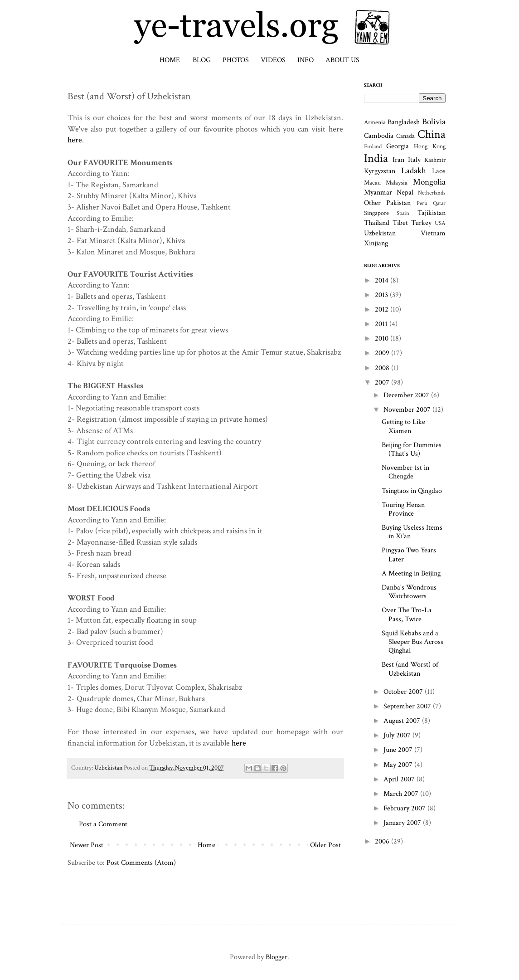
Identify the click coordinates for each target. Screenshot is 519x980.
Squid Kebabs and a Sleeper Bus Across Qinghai (412, 642)
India (376, 158)
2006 (383, 841)
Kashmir (435, 160)
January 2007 (403, 823)
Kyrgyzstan (380, 171)
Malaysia (397, 183)
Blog (202, 60)
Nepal (405, 193)
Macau (372, 183)
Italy (414, 160)
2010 (383, 339)
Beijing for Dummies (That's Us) (412, 449)
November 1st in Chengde (405, 472)
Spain (403, 213)
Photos (236, 60)
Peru (422, 203)
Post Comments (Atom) (141, 863)
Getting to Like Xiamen (403, 426)
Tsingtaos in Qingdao (412, 491)
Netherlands (432, 193)
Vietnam (433, 233)
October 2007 (404, 692)
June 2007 (399, 750)
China (432, 134)
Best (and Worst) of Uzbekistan (410, 669)
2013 (382, 295)
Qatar (439, 203)
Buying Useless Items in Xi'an (412, 532)
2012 (383, 310)
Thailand (377, 223)
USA (440, 223)
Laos (439, 171)
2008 (383, 368)
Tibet (400, 223)
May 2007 (399, 765)
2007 (383, 383)
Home (170, 60)
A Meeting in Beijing (411, 573)
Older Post (325, 845)
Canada (405, 136)
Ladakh (414, 171)
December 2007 (407, 395)
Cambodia (379, 136)
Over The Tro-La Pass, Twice (407, 614)
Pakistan (398, 203)
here (75, 140)
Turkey (421, 223)
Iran (398, 160)
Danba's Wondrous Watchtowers (409, 592)
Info (306, 60)
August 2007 (403, 721)
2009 (383, 353)
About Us (342, 60)
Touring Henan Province (403, 509)
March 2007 (402, 794)
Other (372, 203)
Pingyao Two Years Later (409, 555)
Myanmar (378, 193)
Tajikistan (432, 213)
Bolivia (434, 122)
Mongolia (429, 182)
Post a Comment (103, 824)
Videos (273, 60)
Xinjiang (376, 243)
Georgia (398, 146)
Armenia (375, 122)
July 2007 (398, 735)
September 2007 (408, 706)
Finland (373, 146)
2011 (382, 324)
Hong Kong (429, 146)
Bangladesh (404, 122)
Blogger (276, 957)
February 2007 (405, 808)
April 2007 (400, 779)
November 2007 (408, 410)
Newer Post (87, 845)
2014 (383, 280)
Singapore (376, 213)
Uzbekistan (108, 768)
